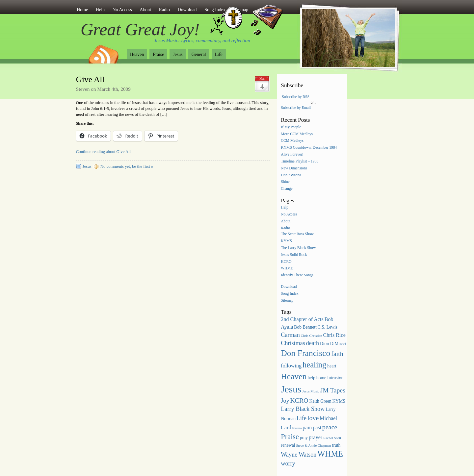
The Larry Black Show (298, 248)
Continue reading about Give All (103, 152)
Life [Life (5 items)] (302, 418)
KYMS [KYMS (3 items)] (339, 401)
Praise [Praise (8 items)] (290, 437)
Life (219, 54)
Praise (158, 54)
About (145, 10)
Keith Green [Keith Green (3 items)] (320, 401)
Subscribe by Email (296, 108)
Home (82, 10)
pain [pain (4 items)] (307, 427)
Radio (164, 10)
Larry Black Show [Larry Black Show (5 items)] (303, 409)
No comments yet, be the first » (127, 166)
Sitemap (287, 301)
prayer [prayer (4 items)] (316, 437)
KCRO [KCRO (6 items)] (299, 400)
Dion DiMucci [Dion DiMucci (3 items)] (333, 344)
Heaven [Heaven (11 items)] (294, 376)
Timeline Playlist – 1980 (300, 161)
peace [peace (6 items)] (330, 427)
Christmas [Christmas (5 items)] (293, 343)
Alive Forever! (292, 154)
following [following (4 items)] (291, 366)
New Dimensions (294, 168)
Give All (90, 79)
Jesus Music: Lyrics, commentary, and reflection (202, 40)
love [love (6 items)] (313, 418)
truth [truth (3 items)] (336, 445)
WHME (287, 269)
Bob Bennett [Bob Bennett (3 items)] (305, 327)
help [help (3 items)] (311, 378)
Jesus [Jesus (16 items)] (291, 389)
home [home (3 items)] (321, 378)
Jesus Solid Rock (294, 255)
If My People (291, 127)
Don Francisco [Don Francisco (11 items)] (305, 353)
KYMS (286, 241)
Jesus (178, 54)
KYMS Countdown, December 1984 (309, 148)
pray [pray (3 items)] (304, 438)
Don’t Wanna (291, 175)
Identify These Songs (297, 276)
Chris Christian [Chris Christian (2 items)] (312, 336)
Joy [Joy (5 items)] (285, 401)
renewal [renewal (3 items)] (288, 445)
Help (100, 10)
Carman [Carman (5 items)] (290, 335)
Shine (285, 182)
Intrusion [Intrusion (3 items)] (335, 378)
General (199, 54)
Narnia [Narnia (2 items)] (297, 428)
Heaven (137, 54)
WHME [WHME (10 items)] (330, 454)
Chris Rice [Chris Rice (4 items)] (334, 335)
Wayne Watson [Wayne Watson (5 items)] (299, 455)
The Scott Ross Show (297, 234)
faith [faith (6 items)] (337, 354)
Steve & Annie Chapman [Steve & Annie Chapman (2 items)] (313, 446)
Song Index (290, 294)
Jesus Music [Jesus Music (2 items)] (311, 391)
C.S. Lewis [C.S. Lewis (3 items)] (328, 327)
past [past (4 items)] (317, 427)
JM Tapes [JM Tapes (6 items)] (333, 390)
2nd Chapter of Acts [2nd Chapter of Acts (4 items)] (302, 319)
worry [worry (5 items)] (288, 463)
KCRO (286, 262)
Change (287, 189)
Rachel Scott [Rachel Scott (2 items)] (332, 438)
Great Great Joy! (140, 29)
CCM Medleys (292, 141)
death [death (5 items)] (313, 343)
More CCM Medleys (297, 134)
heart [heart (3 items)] (332, 366)
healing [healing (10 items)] (314, 365)
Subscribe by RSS (296, 97)
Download (187, 10)
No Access (122, 10)
